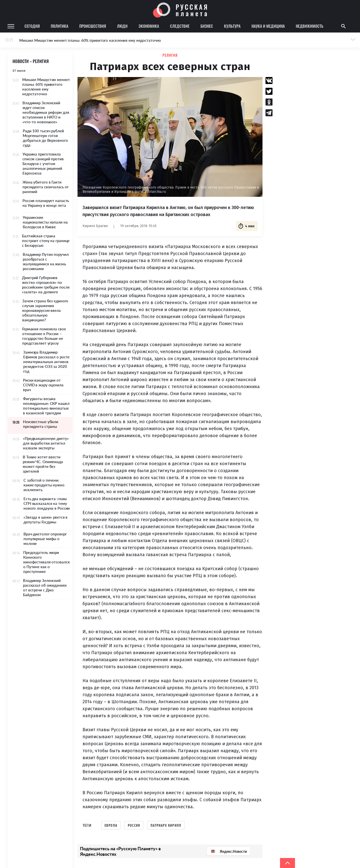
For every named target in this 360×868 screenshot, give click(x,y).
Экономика (149, 26)
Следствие (180, 26)
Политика (59, 26)
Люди (122, 26)
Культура (232, 26)
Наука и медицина (268, 26)
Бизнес (207, 26)
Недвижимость (309, 26)
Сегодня (32, 26)
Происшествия (93, 26)
